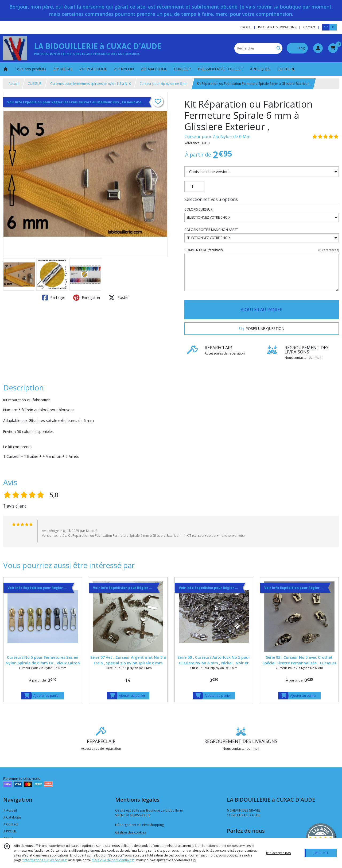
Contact (309, 27)
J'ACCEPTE (321, 853)
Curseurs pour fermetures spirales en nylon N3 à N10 (91, 84)
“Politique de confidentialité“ (113, 860)
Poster (119, 298)
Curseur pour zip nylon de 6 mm (164, 84)
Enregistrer (87, 298)
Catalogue (12, 817)
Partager (54, 298)
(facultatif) (262, 250)
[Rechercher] (279, 48)
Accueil (14, 84)
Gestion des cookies (131, 832)
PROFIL (10, 831)
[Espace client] (318, 48)
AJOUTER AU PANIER (262, 310)
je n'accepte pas (278, 853)
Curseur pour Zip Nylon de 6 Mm (217, 136)
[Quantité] (194, 186)
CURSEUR (35, 84)
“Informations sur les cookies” (45, 860)
